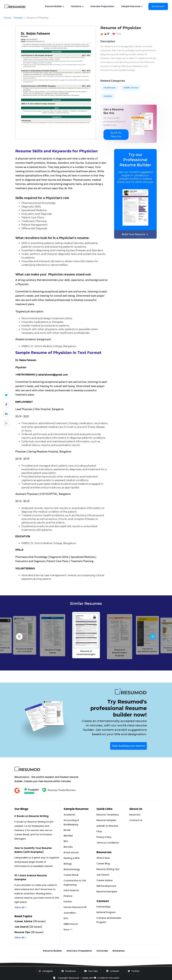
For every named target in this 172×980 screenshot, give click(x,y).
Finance (68, 896)
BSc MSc (68, 847)
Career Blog (103, 863)
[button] (153, 637)
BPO (66, 841)
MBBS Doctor (131, 88)
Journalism (70, 913)
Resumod (135, 815)
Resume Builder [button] (55, 6)
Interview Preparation (102, 6)
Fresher (68, 901)
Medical (108, 96)
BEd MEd (68, 836)
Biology (68, 864)
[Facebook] (69, 971)
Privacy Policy (104, 837)
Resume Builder (52, 951)
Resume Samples (106, 820)
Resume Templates (108, 815)
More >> (68, 930)
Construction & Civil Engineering (75, 883)
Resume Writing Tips (108, 869)
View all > (20, 907)
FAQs (99, 831)
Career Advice (105, 880)
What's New (103, 858)
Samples (19, 18)
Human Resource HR (75, 907)
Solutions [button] (77, 6)
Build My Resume (116, 135)
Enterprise (119, 951)
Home (7, 18)
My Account (158, 6)
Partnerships (104, 907)
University (102, 951)
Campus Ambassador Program (109, 920)
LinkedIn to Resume (107, 826)
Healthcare (110, 88)
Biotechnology (72, 869)
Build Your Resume (135, 234)
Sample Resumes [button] (132, 6)
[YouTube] (91, 971)
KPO (66, 918)
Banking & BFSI (72, 858)
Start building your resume (128, 746)
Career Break (71, 875)
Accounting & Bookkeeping (71, 822)
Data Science (71, 890)
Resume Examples (107, 891)
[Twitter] (134, 971)
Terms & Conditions (108, 843)
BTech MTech (71, 852)
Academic (69, 815)
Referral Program (106, 912)
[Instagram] (46, 971)
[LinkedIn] (113, 971)
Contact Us (136, 820)
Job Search (103, 875)
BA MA (67, 830)
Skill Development (106, 886)
